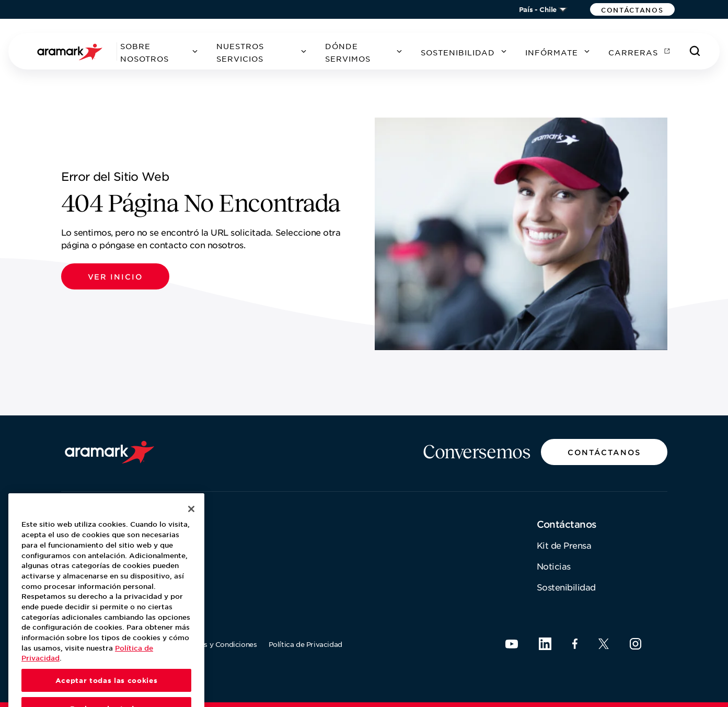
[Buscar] (695, 51)
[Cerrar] (191, 524)
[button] (632, 9)
